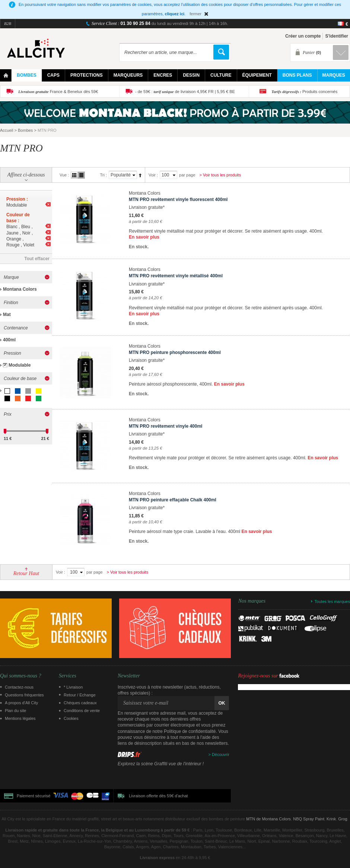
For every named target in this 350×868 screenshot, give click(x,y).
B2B (8, 23)
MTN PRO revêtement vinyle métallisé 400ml (176, 276)
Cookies (71, 718)
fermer (195, 14)
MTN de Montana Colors (268, 819)
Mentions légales (20, 718)
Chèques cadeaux (80, 703)
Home (6, 75)
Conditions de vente (82, 711)
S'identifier (337, 36)
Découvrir (221, 754)
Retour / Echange (80, 695)
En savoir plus (144, 237)
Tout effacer (37, 259)
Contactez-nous (19, 687)
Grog (343, 819)
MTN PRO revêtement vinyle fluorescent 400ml (178, 200)
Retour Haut (26, 573)
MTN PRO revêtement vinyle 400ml (166, 426)
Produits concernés (304, 92)
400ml (9, 340)
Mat (7, 315)
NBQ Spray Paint (309, 819)
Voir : (153, 175)
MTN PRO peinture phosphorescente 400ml (175, 352)
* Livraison (73, 687)
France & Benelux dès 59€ (58, 92)
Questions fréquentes (24, 695)
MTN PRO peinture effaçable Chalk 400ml (173, 500)
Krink (331, 819)
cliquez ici (175, 14)
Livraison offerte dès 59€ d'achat (158, 796)
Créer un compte (303, 36)
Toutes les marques (332, 601)
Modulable (20, 365)
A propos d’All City (21, 703)
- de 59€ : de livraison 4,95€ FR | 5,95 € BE (185, 92)
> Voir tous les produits (220, 175)
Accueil (7, 130)
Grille (74, 175)
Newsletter (129, 676)
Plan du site (15, 711)
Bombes (25, 130)
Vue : (64, 175)
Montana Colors (20, 289)
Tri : (103, 175)
